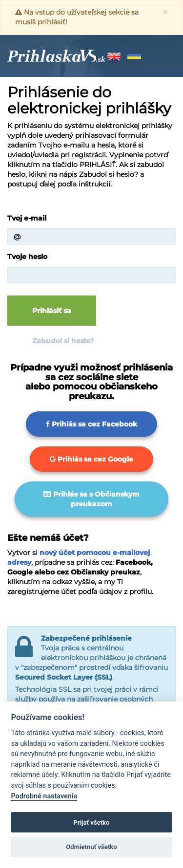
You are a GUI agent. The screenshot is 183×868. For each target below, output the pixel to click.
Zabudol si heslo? (63, 341)
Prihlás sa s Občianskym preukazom (91, 499)
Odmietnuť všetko (91, 847)
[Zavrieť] (165, 12)
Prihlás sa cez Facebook (91, 424)
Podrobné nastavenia (44, 796)
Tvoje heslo (27, 257)
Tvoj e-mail (27, 218)
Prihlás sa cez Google (91, 459)
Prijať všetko (92, 822)
